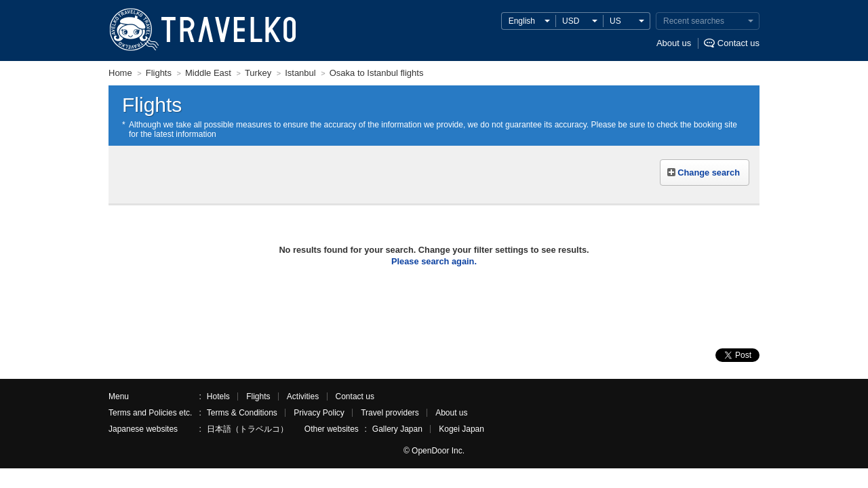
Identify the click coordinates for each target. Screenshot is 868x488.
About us (674, 43)
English (522, 21)
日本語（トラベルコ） (248, 429)
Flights (258, 396)
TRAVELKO (134, 30)
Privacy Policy (319, 413)
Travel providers (390, 413)
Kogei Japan (461, 429)
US (615, 21)
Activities (303, 396)
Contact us (738, 43)
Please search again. (434, 261)
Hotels (218, 396)
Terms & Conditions (242, 413)
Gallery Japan (397, 429)
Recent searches (694, 21)
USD (571, 21)
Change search (709, 172)
